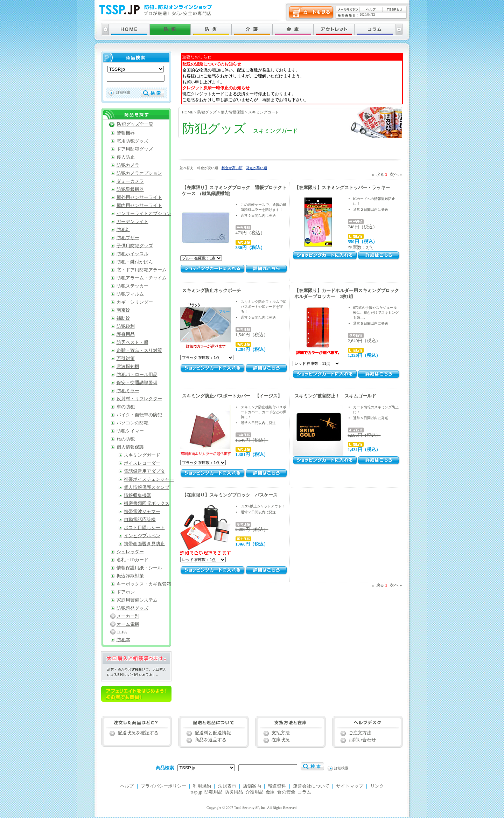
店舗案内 (252, 786)
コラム (304, 792)
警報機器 (126, 133)
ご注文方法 (360, 733)
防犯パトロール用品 (137, 375)
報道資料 (277, 786)
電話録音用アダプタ (144, 471)
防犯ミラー (128, 391)
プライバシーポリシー (163, 786)
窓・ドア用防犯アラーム (142, 270)
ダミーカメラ (130, 181)
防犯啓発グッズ (132, 608)
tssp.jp (197, 792)
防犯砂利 (126, 326)
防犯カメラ (128, 165)
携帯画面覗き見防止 (144, 544)
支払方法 (281, 733)
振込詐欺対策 (130, 576)
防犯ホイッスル (132, 254)
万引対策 (126, 359)
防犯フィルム (130, 294)
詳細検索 (123, 92)
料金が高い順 (232, 168)
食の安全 (286, 792)
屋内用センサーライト (139, 206)
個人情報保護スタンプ (147, 487)
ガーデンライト (132, 222)
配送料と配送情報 (213, 733)
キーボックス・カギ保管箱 (144, 584)
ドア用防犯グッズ (135, 149)
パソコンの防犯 (132, 423)
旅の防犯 (126, 439)
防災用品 (234, 792)
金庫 (270, 792)
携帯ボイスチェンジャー (149, 479)
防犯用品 (213, 792)
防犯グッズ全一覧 (135, 124)
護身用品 (126, 334)
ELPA (122, 632)
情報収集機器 (138, 495)
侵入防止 (126, 157)
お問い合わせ (362, 740)
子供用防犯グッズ (135, 246)
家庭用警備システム (137, 600)
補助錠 (123, 318)
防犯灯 (123, 230)
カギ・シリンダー (135, 302)
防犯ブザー (128, 238)
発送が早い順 (257, 168)
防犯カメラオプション (139, 173)
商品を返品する (211, 740)
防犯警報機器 (130, 189)
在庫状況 (281, 740)
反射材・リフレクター (139, 399)
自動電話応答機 (140, 520)
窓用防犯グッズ (132, 141)
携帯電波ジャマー (142, 512)
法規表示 (227, 786)
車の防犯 (126, 407)
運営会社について (311, 786)
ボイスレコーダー (142, 463)
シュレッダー (130, 552)
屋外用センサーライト (139, 197)
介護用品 (254, 792)
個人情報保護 (232, 112)
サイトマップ (350, 786)
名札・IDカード (133, 560)
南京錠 (123, 310)
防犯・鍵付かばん (135, 262)
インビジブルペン (142, 536)
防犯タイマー (130, 431)
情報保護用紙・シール (139, 568)
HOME (188, 112)
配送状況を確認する (138, 733)
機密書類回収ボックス (147, 504)
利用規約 (202, 786)
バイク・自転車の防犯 (139, 415)
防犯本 (123, 640)
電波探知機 (128, 367)
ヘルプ (127, 786)
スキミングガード (264, 112)
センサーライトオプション (144, 214)
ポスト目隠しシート (144, 528)
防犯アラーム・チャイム (142, 278)
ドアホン (126, 592)
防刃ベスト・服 (132, 342)
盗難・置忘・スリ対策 (139, 351)
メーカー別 (128, 616)
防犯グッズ (207, 112)
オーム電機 (128, 624)
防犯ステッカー (132, 286)
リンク (377, 786)
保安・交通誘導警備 (137, 383)
